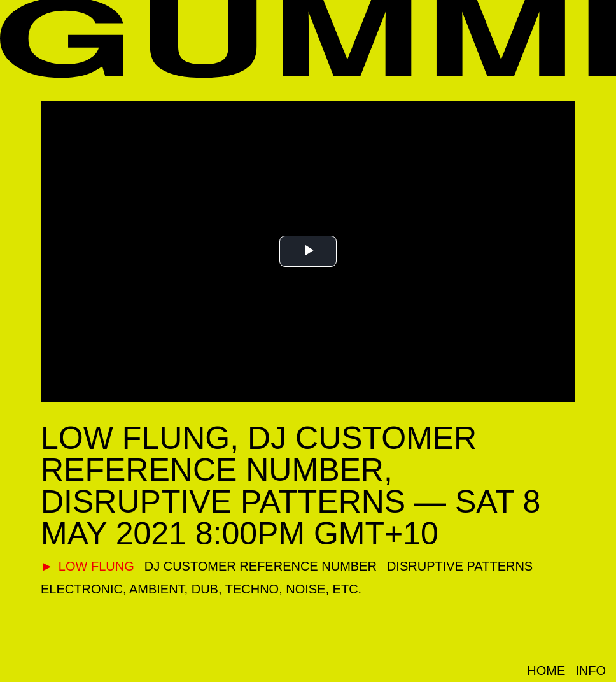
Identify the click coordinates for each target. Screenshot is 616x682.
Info (591, 671)
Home (546, 671)
